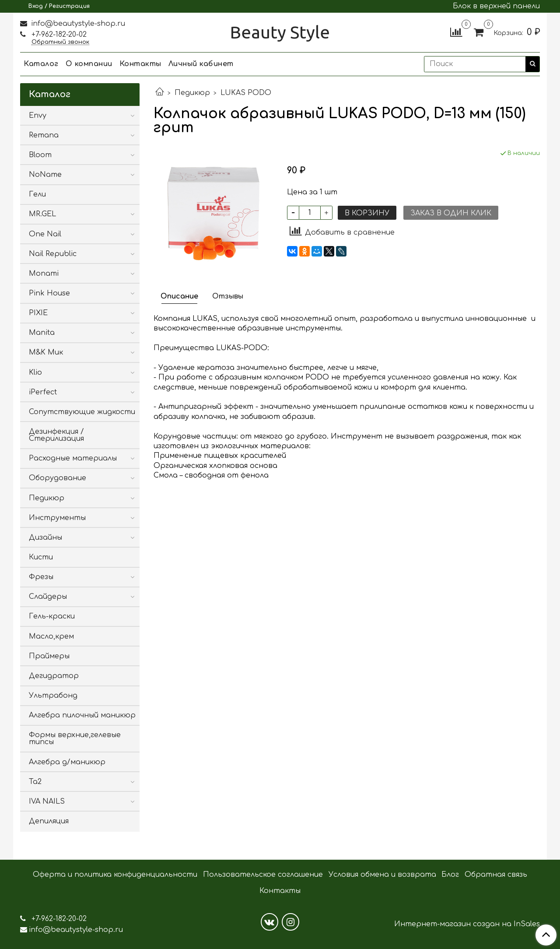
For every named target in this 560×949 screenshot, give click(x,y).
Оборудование (58, 478)
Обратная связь (496, 875)
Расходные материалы (73, 458)
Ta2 (35, 782)
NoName (45, 175)
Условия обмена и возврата (382, 875)
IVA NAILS (47, 801)
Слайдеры (48, 597)
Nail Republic (53, 254)
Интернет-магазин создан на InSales (467, 924)
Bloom (40, 155)
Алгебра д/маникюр (67, 762)
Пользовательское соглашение (263, 875)
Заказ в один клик (451, 213)
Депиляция (49, 821)
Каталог (41, 64)
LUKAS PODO (246, 93)
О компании (89, 64)
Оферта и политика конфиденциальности (115, 875)
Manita (42, 333)
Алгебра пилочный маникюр (82, 715)
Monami (44, 274)
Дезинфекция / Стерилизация (56, 435)
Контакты (140, 64)
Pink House (49, 293)
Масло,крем (51, 636)
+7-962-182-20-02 (58, 35)
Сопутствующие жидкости (82, 412)
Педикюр (192, 93)
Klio (35, 373)
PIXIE (38, 313)
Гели (37, 194)
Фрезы (41, 577)
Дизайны (45, 538)
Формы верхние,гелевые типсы (75, 738)
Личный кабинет (201, 64)
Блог (450, 875)
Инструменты (57, 518)
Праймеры (49, 656)
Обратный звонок (60, 42)
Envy (38, 116)
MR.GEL (42, 214)
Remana (44, 135)
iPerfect (43, 392)
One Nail (45, 234)
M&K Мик (46, 352)
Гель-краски (52, 616)
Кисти (41, 557)
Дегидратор (54, 676)
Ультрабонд (53, 696)
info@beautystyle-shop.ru (77, 24)
